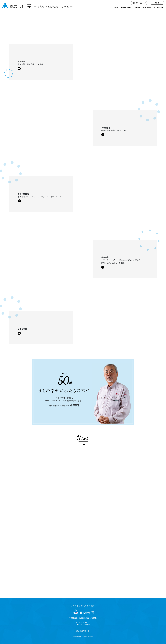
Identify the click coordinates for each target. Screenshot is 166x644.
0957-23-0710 (85, 622)
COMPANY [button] (159, 8)
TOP (116, 8)
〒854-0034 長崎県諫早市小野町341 (83, 618)
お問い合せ (157, 3)
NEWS (137, 8)
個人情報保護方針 (83, 631)
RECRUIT (147, 8)
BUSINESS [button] (126, 8)
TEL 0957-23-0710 (139, 3)
